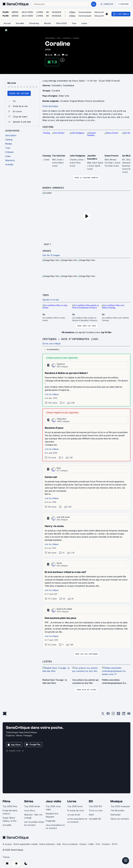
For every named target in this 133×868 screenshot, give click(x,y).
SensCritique (50, 38)
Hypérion (61, 363)
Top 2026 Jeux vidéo (53, 807)
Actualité (7, 824)
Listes (47, 661)
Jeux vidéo (54, 801)
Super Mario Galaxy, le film (9, 819)
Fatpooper (62, 418)
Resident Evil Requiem (52, 814)
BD (91, 801)
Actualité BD (95, 818)
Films (59, 38)
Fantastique (69, 85)
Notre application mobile (26, 843)
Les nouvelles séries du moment (34, 823)
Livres (72, 801)
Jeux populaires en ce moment (55, 826)
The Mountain (117, 810)
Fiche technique (50, 106)
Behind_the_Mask (64, 608)
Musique (116, 801)
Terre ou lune (96, 810)
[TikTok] (118, 714)
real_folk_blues (63, 516)
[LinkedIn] (124, 714)
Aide (59, 843)
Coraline (76, 38)
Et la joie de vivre (76, 810)
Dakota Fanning (43, 155)
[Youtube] (129, 714)
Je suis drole (74, 814)
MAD (91, 814)
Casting (48, 127)
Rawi (59, 467)
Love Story (30, 810)
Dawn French (112, 155)
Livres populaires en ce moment (77, 820)
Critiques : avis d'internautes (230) (71, 338)
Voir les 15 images (51, 255)
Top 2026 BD (95, 806)
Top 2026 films (10, 806)
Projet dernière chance (10, 811)
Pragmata (50, 820)
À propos (7, 843)
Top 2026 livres (75, 806)
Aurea (59, 562)
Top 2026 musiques (120, 806)
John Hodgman (77, 155)
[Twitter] (103, 714)
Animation (67, 38)
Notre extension (47, 843)
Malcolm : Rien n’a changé (33, 815)
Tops (46, 295)
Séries (29, 801)
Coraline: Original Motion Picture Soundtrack (82, 101)
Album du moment (120, 818)
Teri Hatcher (59, 155)
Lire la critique (52, 394)
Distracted (115, 814)
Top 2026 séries (32, 806)
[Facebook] (108, 714)
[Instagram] (113, 714)
